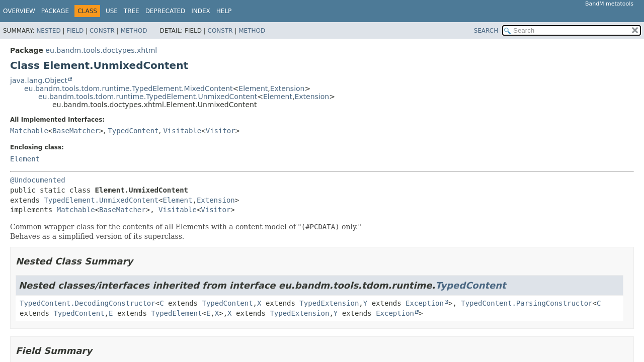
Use (112, 11)
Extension (288, 88)
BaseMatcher (76, 131)
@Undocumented (38, 180)
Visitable (182, 131)
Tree (132, 11)
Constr (102, 31)
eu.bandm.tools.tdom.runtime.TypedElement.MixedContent (129, 88)
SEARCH (486, 31)
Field (75, 31)
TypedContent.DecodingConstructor (88, 303)
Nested (48, 31)
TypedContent (133, 131)
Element (253, 88)
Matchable (29, 131)
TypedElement (176, 313)
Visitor (221, 131)
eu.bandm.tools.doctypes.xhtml (101, 50)
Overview (19, 11)
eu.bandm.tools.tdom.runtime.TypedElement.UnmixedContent (148, 97)
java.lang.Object (39, 80)
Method (134, 31)
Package (55, 11)
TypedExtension (329, 303)
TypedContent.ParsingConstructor (527, 303)
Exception (425, 303)
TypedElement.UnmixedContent (101, 200)
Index (201, 11)
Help (224, 11)
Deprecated (166, 11)
